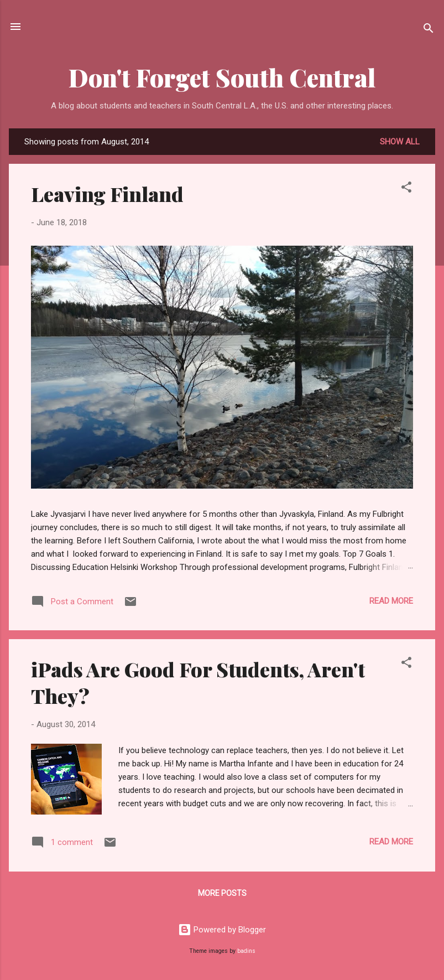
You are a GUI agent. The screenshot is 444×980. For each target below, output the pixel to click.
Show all (400, 142)
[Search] (429, 30)
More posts (222, 893)
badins (246, 951)
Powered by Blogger (222, 930)
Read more (391, 601)
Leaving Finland (107, 194)
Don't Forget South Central (222, 77)
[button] (406, 189)
